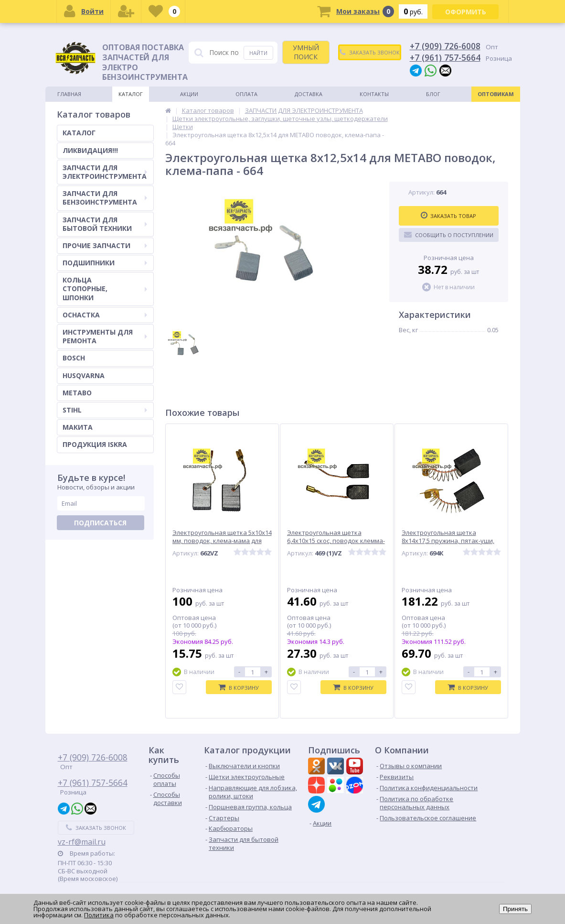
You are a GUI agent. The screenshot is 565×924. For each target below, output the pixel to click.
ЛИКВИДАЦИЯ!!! (90, 150)
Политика (99, 915)
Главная (69, 94)
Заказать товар (448, 216)
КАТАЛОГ (79, 133)
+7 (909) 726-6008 (445, 46)
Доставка (309, 94)
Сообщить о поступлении (449, 235)
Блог (433, 94)
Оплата (246, 94)
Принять (515, 909)
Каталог (131, 94)
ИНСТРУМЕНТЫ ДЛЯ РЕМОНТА (105, 336)
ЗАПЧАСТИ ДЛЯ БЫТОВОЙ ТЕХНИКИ (105, 224)
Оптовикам (496, 94)
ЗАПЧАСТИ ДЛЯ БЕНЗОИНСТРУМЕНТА (105, 198)
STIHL (105, 410)
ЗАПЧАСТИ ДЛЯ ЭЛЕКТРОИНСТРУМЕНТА (105, 172)
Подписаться (100, 523)
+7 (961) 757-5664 (445, 57)
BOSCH (74, 358)
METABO (77, 393)
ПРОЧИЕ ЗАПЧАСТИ (105, 245)
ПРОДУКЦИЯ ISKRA (95, 444)
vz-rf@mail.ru (82, 842)
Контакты (374, 94)
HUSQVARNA (84, 375)
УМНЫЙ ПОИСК (306, 52)
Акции (189, 94)
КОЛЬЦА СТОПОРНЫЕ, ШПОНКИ (105, 288)
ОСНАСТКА (105, 315)
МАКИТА (78, 427)
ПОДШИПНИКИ (105, 263)
